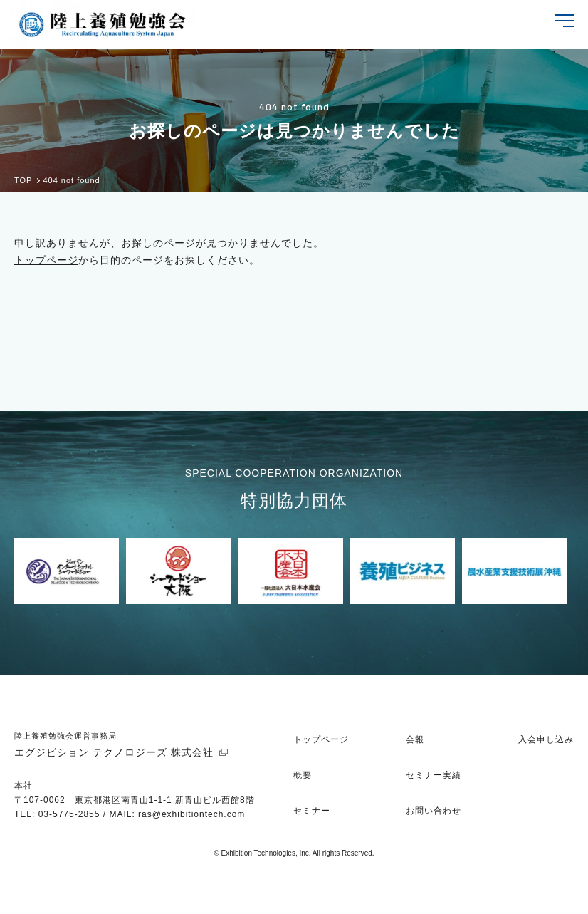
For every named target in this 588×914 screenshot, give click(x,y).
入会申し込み (546, 739)
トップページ (46, 260)
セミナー (312, 811)
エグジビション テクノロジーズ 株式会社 (114, 752)
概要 (303, 775)
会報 (415, 739)
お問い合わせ (434, 811)
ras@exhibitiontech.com (191, 814)
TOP (23, 181)
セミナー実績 (434, 775)
